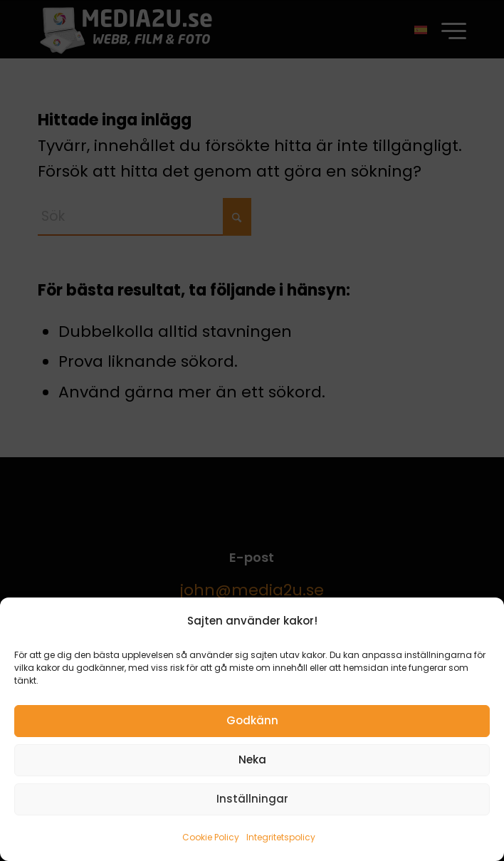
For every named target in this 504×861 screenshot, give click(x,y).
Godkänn (252, 720)
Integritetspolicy (281, 837)
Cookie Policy (211, 837)
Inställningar (252, 799)
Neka (252, 760)
